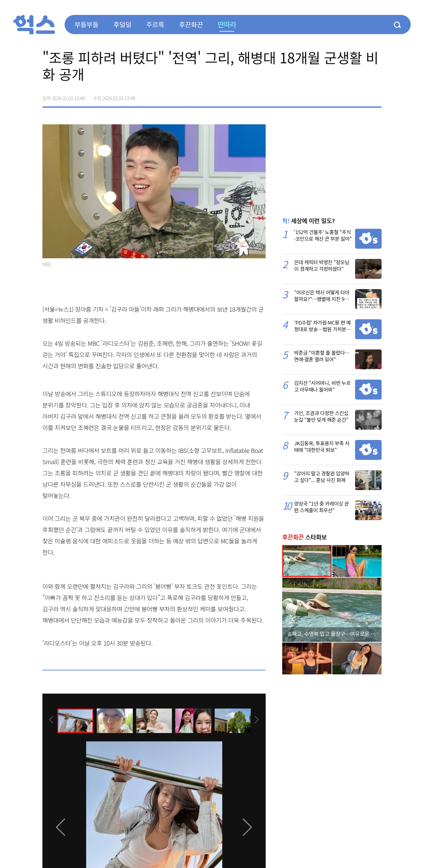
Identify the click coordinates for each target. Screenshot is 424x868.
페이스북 (335, 96)
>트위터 (348, 96)
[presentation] (51, 720)
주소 (376, 96)
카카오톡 (362, 96)
